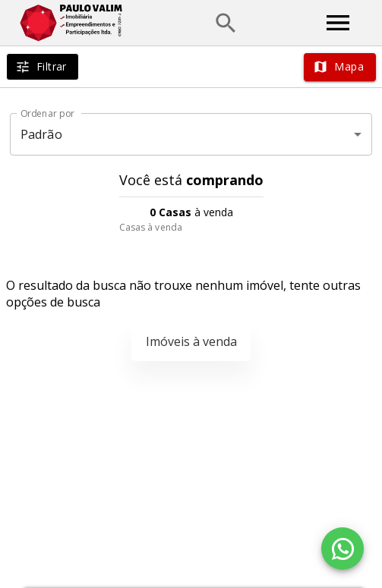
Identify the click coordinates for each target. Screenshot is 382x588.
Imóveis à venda (191, 341)
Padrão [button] (41, 134)
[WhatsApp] (343, 549)
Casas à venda (151, 227)
